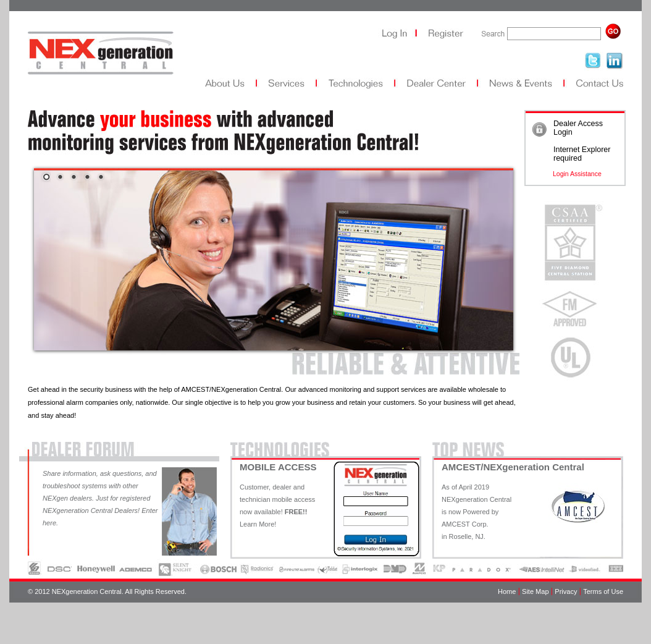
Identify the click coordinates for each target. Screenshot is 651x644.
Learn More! (258, 524)
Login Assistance (577, 174)
